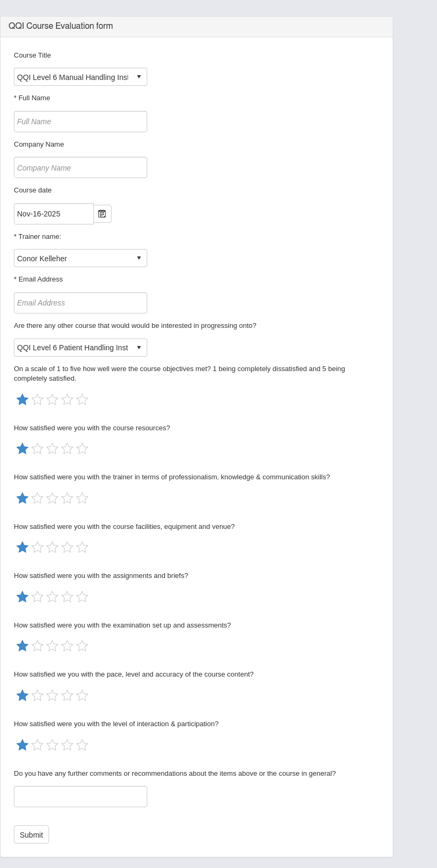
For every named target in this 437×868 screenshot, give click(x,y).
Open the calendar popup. (102, 214)
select (139, 77)
